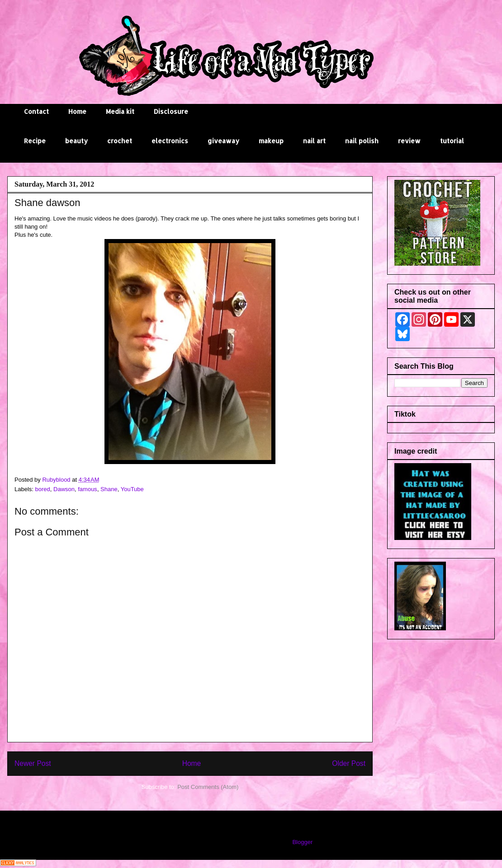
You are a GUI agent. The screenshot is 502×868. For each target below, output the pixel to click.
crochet (120, 141)
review (409, 141)
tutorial (452, 141)
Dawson (64, 489)
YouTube (132, 489)
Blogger (302, 842)
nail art (314, 141)
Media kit (120, 111)
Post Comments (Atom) (208, 787)
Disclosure (171, 111)
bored (43, 489)
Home (77, 111)
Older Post (349, 763)
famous (88, 489)
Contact (36, 111)
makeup (271, 141)
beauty (76, 141)
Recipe (35, 141)
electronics (170, 141)
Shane (109, 489)
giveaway (223, 141)
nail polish (362, 141)
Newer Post (33, 763)
